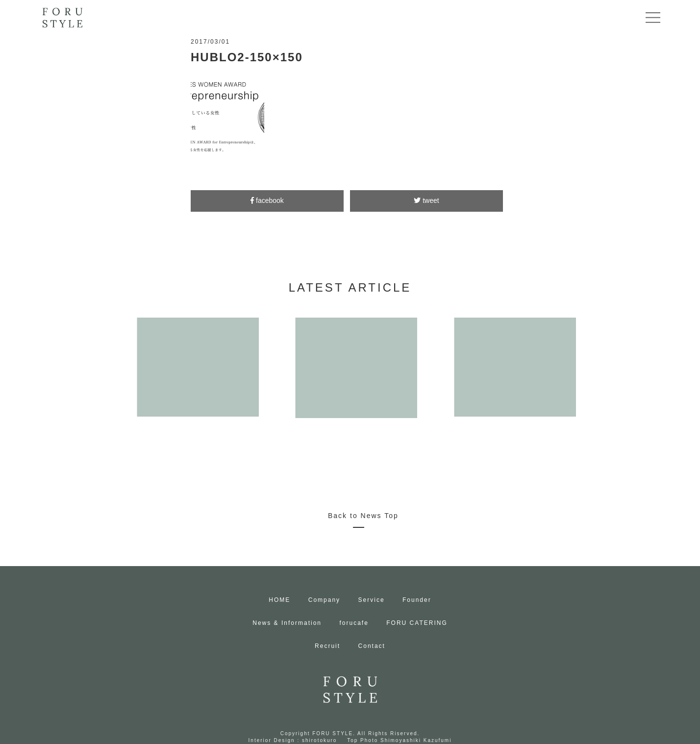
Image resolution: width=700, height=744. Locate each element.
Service (372, 600)
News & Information (287, 623)
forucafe (354, 623)
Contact (372, 646)
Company (324, 600)
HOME (279, 600)
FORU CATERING (417, 623)
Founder (417, 600)
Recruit (327, 646)
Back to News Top (363, 516)
